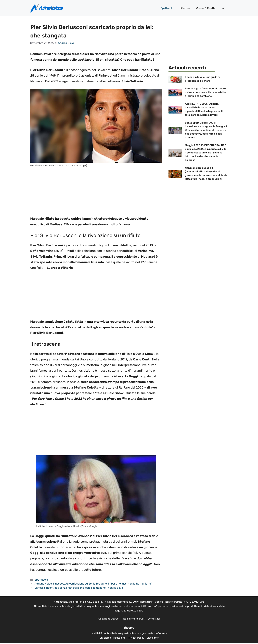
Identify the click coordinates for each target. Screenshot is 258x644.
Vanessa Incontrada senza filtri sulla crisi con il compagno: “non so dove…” (80, 588)
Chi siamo (105, 638)
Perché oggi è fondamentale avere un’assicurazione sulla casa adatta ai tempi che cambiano (205, 92)
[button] (223, 8)
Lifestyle (185, 8)
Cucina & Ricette (206, 8)
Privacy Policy (136, 638)
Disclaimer (153, 638)
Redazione (119, 638)
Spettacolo (167, 8)
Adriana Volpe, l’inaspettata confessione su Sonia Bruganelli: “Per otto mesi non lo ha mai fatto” (93, 584)
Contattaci (154, 619)
